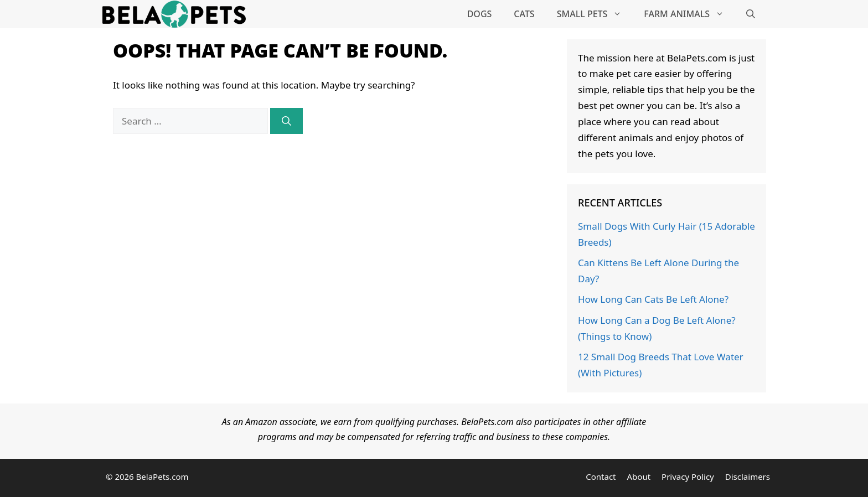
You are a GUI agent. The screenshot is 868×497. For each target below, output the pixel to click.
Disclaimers (748, 477)
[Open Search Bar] (751, 14)
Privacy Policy (688, 477)
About (639, 477)
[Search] (286, 121)
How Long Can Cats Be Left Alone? (653, 299)
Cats (524, 14)
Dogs (480, 14)
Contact (601, 477)
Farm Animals (689, 14)
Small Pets (595, 14)
